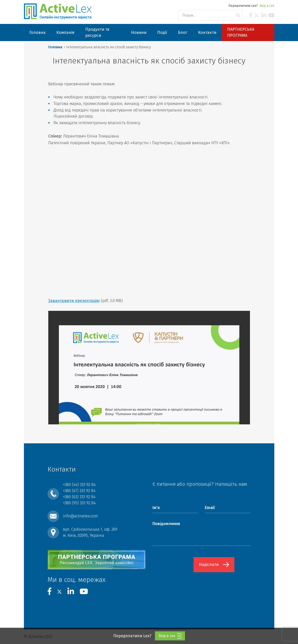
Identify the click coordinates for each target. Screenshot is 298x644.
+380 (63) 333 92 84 (79, 497)
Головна (55, 47)
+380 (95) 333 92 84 (79, 503)
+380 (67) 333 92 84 (79, 491)
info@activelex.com (80, 516)
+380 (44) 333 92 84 (79, 485)
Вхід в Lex (267, 6)
